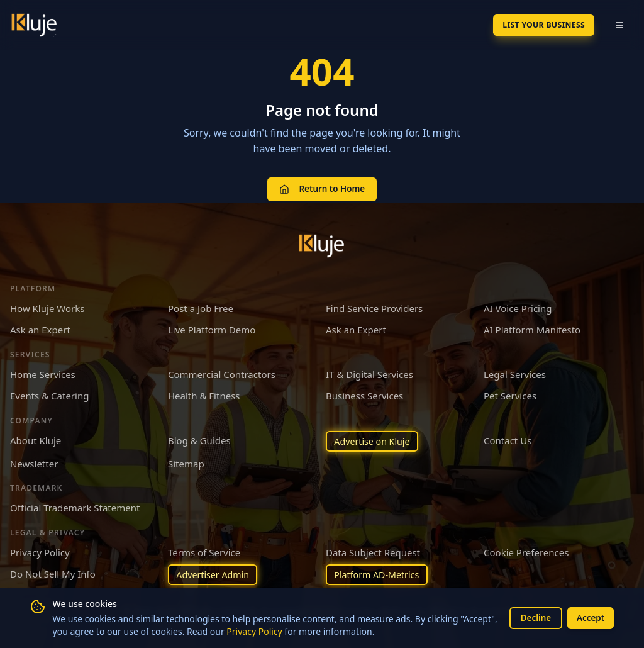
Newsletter (34, 462)
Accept (589, 617)
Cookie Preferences (526, 551)
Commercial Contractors (222, 372)
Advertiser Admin (215, 574)
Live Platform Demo (212, 328)
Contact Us (508, 439)
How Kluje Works (47, 306)
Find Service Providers (374, 306)
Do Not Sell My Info (53, 573)
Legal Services (515, 372)
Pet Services (510, 394)
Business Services (364, 394)
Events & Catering (49, 394)
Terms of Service (204, 551)
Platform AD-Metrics (379, 574)
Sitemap (186, 462)
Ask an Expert (40, 328)
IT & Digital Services (369, 372)
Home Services (43, 372)
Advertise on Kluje (375, 440)
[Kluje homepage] (322, 244)
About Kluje (36, 439)
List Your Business (536, 25)
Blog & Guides (199, 439)
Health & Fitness (204, 394)
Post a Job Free (201, 306)
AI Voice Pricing (518, 306)
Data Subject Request (373, 551)
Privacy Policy (294, 631)
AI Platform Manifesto (532, 328)
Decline (532, 617)
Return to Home (322, 188)
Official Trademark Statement (75, 507)
